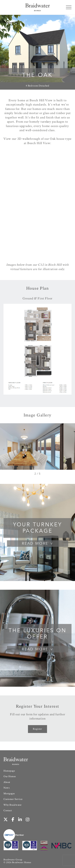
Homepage (9, 771)
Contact (8, 810)
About (7, 782)
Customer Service (13, 799)
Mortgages (9, 793)
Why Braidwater (13, 805)
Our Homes (10, 776)
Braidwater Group (13, 860)
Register (37, 729)
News (7, 788)
